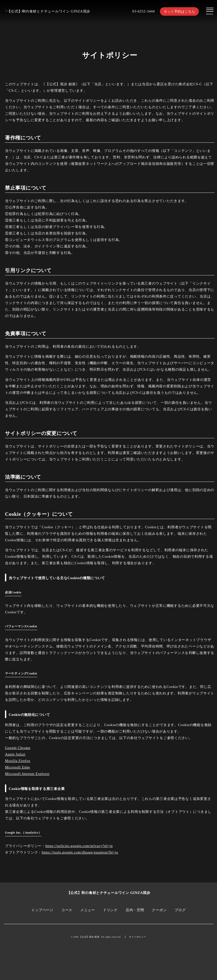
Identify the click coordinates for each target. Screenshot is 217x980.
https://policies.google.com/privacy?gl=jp (79, 846)
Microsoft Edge (17, 767)
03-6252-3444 (143, 11)
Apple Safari (15, 754)
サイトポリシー (137, 937)
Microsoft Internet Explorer (27, 774)
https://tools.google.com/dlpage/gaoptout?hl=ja (80, 852)
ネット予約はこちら (179, 11)
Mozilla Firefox (18, 761)
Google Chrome (18, 748)
